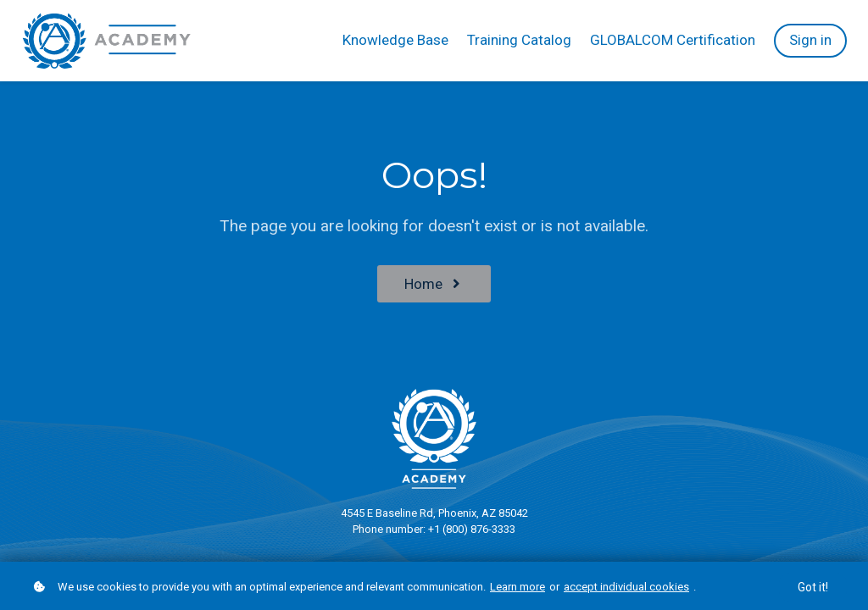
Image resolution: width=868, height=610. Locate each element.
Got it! (813, 588)
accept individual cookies (626, 588)
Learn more (517, 588)
